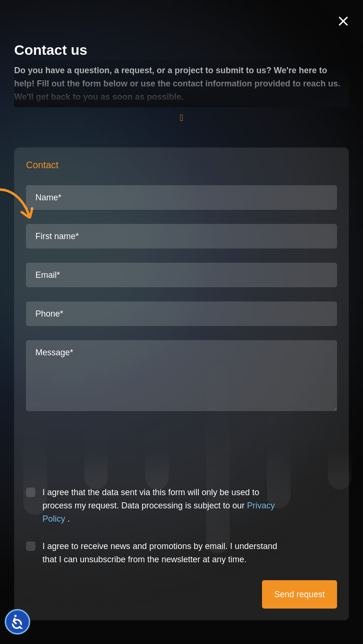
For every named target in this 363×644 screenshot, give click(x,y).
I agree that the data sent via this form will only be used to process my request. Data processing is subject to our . (159, 506)
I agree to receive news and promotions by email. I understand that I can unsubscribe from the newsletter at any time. (160, 553)
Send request (300, 594)
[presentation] (98, 453)
